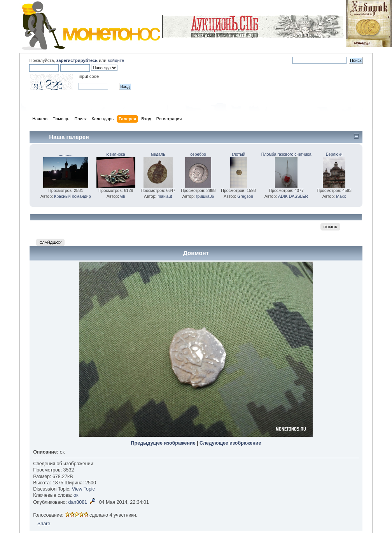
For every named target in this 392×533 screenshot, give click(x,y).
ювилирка (116, 154)
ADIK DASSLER (293, 196)
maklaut (165, 196)
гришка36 (205, 196)
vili (122, 196)
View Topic (83, 489)
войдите (116, 60)
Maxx (341, 196)
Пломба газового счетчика (286, 154)
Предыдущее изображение (163, 443)
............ (66, 154)
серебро (198, 154)
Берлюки (334, 154)
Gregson (245, 196)
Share (44, 524)
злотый (238, 154)
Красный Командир (73, 196)
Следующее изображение (230, 443)
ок (76, 495)
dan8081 (78, 502)
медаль (158, 154)
